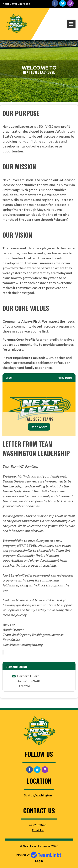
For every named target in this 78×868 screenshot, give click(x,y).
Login (39, 861)
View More (65, 378)
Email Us (38, 830)
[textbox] (39, 134)
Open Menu (71, 24)
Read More (39, 427)
